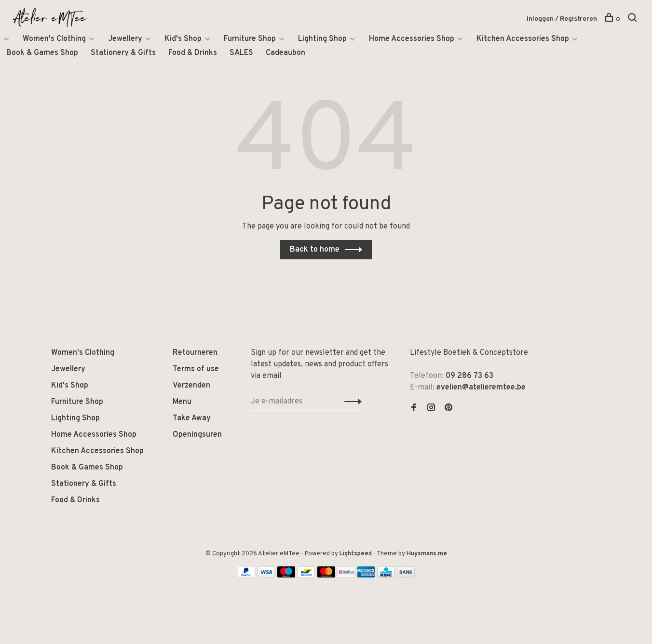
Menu (182, 402)
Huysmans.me (427, 554)
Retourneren (195, 353)
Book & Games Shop (42, 54)
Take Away (192, 418)
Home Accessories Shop (412, 40)
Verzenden (191, 386)
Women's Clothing (54, 40)
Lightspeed (356, 554)
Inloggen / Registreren (562, 19)
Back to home (315, 250)
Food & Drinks (193, 54)
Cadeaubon (285, 54)
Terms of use (196, 369)
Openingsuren (197, 435)
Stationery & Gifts (123, 54)
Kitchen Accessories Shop (523, 40)
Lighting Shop (322, 40)
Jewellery (125, 40)
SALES (241, 54)
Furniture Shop (250, 40)
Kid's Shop (183, 40)
